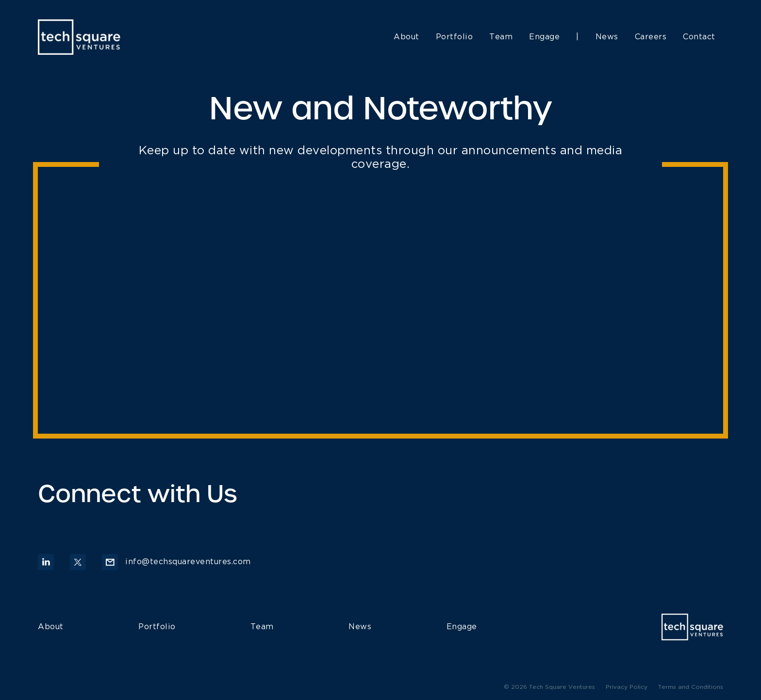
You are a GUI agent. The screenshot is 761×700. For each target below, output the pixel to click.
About (406, 37)
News (607, 37)
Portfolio (455, 37)
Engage (544, 37)
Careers (651, 37)
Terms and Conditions (691, 687)
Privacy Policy (627, 687)
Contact (699, 37)
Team (501, 37)
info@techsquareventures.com (176, 562)
